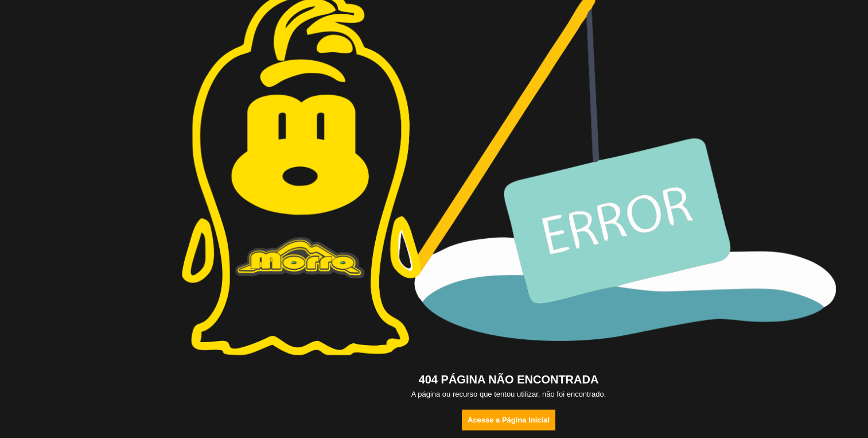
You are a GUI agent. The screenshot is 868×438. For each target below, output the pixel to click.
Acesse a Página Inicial (509, 420)
